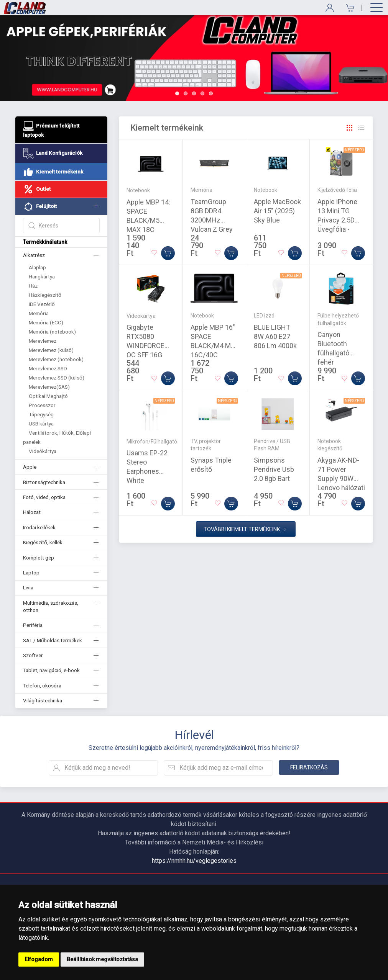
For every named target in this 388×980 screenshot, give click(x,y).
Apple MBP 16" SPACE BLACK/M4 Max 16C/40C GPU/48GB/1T (214, 346)
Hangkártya (42, 276)
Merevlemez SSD (48, 368)
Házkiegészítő (45, 295)
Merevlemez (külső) (51, 350)
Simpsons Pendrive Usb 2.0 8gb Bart (274, 469)
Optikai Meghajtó (48, 396)
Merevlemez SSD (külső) (57, 378)
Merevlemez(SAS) (49, 387)
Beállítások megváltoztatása (102, 959)
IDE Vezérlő (42, 304)
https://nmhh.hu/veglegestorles (194, 861)
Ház (33, 286)
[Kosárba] (168, 253)
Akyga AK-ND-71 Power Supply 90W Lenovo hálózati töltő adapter (341, 479)
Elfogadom (39, 959)
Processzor (42, 405)
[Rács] (350, 128)
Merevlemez (43, 341)
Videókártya (43, 451)
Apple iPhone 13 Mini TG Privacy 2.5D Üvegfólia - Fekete (337, 220)
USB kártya (41, 424)
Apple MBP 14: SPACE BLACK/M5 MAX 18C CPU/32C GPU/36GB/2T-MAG (149, 230)
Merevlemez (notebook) (56, 359)
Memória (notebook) (52, 332)
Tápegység (41, 414)
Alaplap (37, 267)
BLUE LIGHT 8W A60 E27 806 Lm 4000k (275, 336)
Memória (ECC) (46, 322)
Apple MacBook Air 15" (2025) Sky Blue (277, 211)
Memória (39, 313)
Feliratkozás (309, 767)
